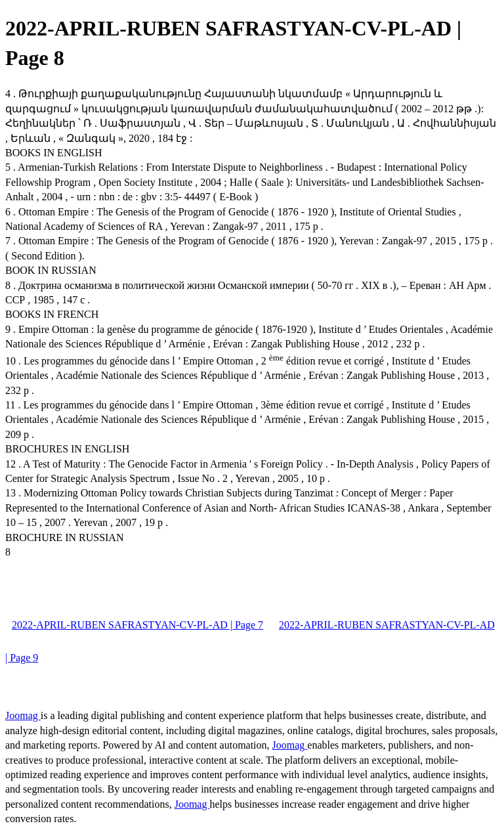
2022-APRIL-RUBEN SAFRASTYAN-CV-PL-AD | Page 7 (137, 625)
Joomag (23, 715)
